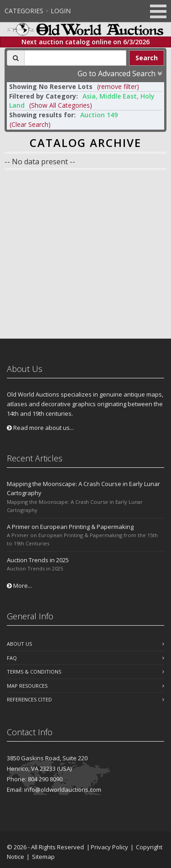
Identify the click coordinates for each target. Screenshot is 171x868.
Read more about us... (40, 428)
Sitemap (43, 857)
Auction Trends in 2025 (38, 560)
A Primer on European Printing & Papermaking (70, 527)
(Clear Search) (30, 124)
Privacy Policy (109, 847)
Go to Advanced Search (120, 73)
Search (147, 58)
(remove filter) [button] (118, 86)
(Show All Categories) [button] (61, 105)
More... (19, 586)
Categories (24, 11)
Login (61, 11)
